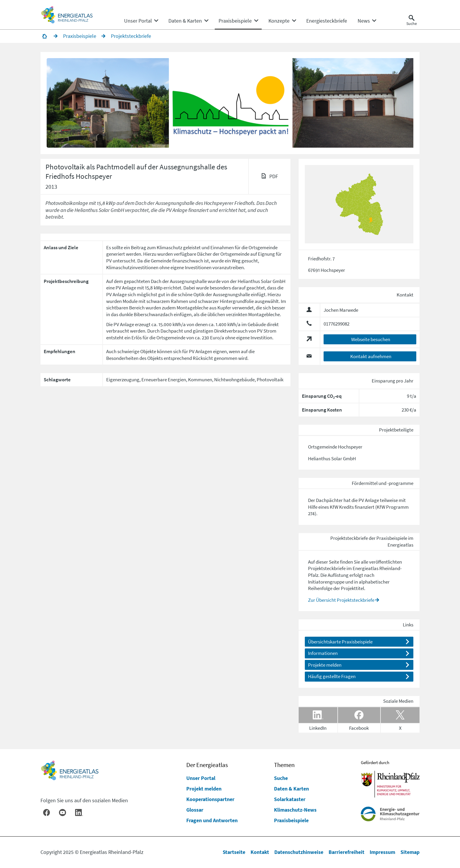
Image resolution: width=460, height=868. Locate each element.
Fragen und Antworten (212, 820)
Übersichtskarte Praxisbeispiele (340, 642)
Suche (281, 778)
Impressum (382, 852)
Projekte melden (325, 665)
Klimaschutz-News (295, 810)
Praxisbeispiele (291, 820)
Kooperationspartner (210, 799)
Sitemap (410, 852)
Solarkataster (290, 799)
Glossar (195, 810)
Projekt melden (204, 789)
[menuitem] (138, 21)
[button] (108, 103)
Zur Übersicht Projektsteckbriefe (341, 600)
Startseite (234, 852)
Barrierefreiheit (346, 852)
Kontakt (260, 852)
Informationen (323, 653)
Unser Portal (201, 778)
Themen (284, 765)
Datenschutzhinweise (299, 852)
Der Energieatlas (207, 765)
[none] (141, 21)
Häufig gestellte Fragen (332, 676)
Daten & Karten (291, 789)
